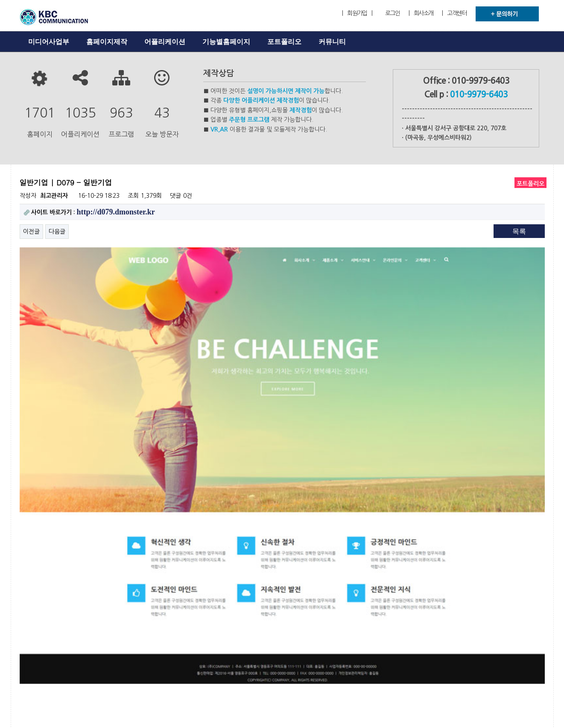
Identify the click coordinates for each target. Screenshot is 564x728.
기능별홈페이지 (226, 42)
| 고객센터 (454, 13)
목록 (519, 231)
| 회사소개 (421, 13)
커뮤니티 (332, 42)
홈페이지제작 (107, 42)
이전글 (31, 232)
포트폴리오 (284, 42)
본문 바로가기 (0, 0)
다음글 (57, 232)
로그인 (393, 13)
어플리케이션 (165, 42)
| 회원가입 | (357, 13)
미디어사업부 (49, 42)
